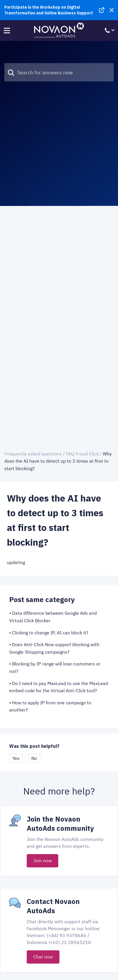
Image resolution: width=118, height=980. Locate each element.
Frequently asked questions (33, 454)
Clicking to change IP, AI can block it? (50, 633)
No (34, 758)
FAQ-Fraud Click (82, 454)
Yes (16, 758)
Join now (42, 860)
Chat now (43, 957)
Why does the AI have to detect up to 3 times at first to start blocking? (58, 461)
